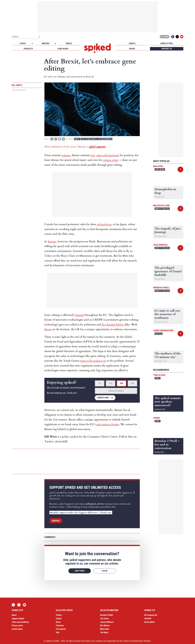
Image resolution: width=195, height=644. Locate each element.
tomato (66, 155)
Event (158, 378)
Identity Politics (162, 209)
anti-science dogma (108, 424)
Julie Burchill (161, 245)
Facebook (173, 37)
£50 (132, 383)
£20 (122, 383)
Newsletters (167, 43)
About (14, 615)
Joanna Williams (107, 622)
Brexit (77, 139)
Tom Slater (159, 375)
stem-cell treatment (108, 155)
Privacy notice (17, 626)
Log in (164, 37)
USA (58, 632)
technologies (104, 224)
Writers (46, 43)
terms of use (90, 641)
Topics (23, 43)
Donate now (103, 398)
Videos (69, 43)
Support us (167, 49)
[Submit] (39, 37)
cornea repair (111, 160)
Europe (52, 241)
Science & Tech (96, 139)
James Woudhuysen (163, 330)
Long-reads (63, 49)
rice (93, 155)
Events (132, 43)
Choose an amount (116, 391)
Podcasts (28, 49)
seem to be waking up (93, 361)
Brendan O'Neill (161, 288)
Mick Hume (105, 629)
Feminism (60, 626)
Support (56, 521)
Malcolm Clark (161, 205)
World (109, 139)
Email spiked (149, 622)
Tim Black (104, 632)
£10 (111, 383)
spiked (157, 418)
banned (80, 315)
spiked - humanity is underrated (97, 48)
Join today (80, 571)
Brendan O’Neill (106, 615)
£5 (100, 383)
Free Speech (61, 629)
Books (132, 49)
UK (104, 139)
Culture (59, 619)
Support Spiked (18, 619)
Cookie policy (17, 629)
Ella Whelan (105, 626)
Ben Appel (158, 166)
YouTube (182, 37)
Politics (85, 139)
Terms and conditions (20, 622)
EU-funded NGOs (113, 325)
